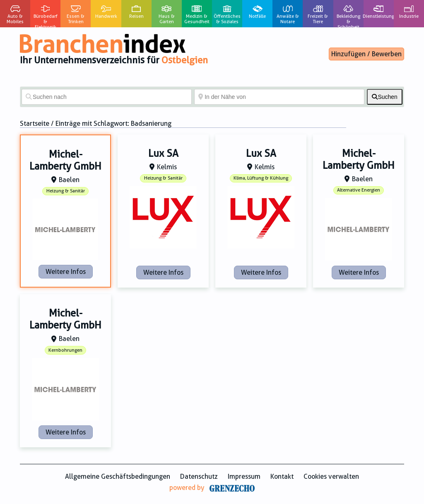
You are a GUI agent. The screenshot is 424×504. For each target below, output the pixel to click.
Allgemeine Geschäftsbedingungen (118, 476)
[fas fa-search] (385, 97)
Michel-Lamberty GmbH (65, 160)
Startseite (35, 124)
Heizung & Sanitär (66, 191)
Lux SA (163, 154)
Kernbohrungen (65, 350)
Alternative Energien (359, 190)
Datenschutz (199, 476)
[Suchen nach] (107, 97)
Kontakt (282, 476)
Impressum (244, 476)
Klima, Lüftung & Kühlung (261, 178)
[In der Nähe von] (279, 97)
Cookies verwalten (331, 476)
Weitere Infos (66, 272)
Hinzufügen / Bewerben (366, 54)
